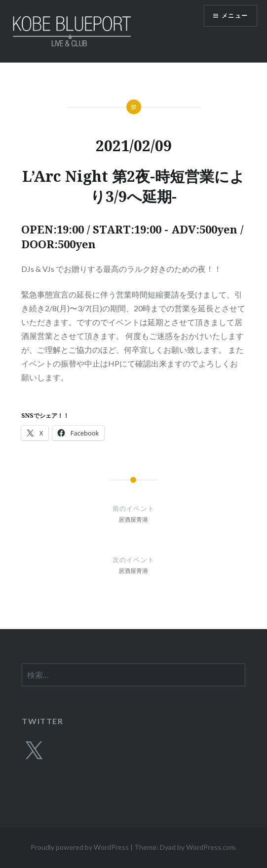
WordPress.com (211, 847)
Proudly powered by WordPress (80, 847)
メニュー (235, 16)
